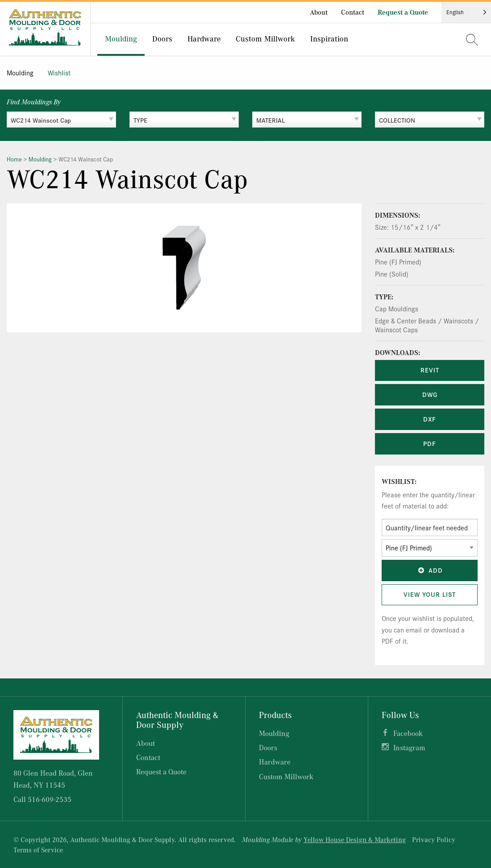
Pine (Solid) (392, 274)
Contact (353, 12)
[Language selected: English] (466, 12)
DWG (430, 394)
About (319, 12)
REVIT (430, 370)
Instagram (409, 747)
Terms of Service (38, 850)
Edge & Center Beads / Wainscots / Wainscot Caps (427, 325)
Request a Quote (403, 12)
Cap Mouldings (397, 308)
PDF (430, 443)
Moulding (20, 72)
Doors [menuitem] (162, 38)
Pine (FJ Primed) (398, 262)
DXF (430, 419)
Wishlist (59, 72)
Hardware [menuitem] (204, 38)
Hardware (275, 762)
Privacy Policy (434, 839)
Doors (268, 747)
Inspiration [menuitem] (329, 38)
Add (430, 570)
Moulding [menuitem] (121, 38)
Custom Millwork (286, 776)
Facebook (408, 733)
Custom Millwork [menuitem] (265, 38)
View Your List (430, 594)
